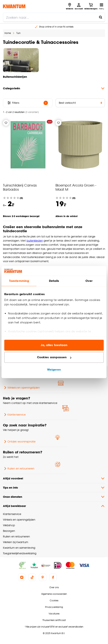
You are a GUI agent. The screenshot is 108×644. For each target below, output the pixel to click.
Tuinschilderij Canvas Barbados (20, 187)
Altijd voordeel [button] (54, 478)
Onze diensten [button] (54, 497)
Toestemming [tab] (19, 281)
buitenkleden (35, 241)
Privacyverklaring (54, 607)
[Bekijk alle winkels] (70, 6)
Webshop (9, 525)
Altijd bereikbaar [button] (54, 506)
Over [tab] (89, 281)
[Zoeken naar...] (101, 17)
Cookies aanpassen (54, 357)
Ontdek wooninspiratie (19, 442)
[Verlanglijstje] (6, 123)
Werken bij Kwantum (16, 542)
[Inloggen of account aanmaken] (79, 6)
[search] (54, 17)
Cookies (54, 600)
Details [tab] (54, 281)
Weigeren (54, 370)
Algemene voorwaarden (54, 594)
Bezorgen (9, 531)
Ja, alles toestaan (54, 345)
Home (8, 33)
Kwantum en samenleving (19, 548)
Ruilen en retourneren (19, 469)
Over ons (54, 587)
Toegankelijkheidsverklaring (20, 553)
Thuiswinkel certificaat (54, 620)
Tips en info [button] (54, 488)
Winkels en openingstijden (21, 388)
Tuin (18, 33)
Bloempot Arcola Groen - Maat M (76, 187)
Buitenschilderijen (15, 77)
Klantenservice (14, 415)
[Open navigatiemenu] (101, 6)
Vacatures (54, 614)
